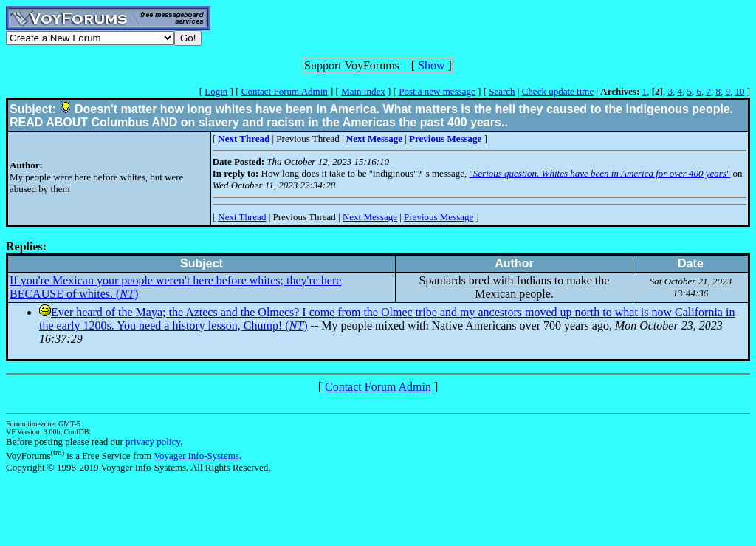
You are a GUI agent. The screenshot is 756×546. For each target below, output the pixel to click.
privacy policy (153, 441)
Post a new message (437, 91)
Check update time (558, 91)
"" (600, 173)
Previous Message (439, 217)
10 (739, 91)
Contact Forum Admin (285, 91)
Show (431, 65)
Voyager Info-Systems (196, 455)
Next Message (370, 217)
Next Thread (242, 217)
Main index (363, 91)
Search (502, 91)
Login (216, 91)
